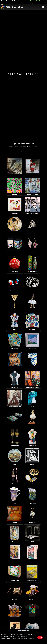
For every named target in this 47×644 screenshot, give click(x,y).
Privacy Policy (7, 641)
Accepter (40, 638)
